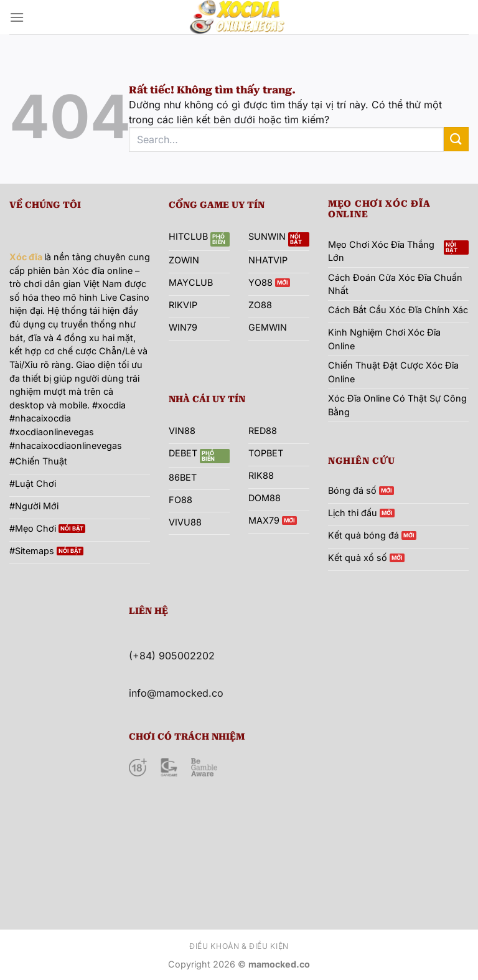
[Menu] (17, 17)
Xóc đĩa (26, 257)
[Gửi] (456, 139)
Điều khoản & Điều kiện (239, 946)
